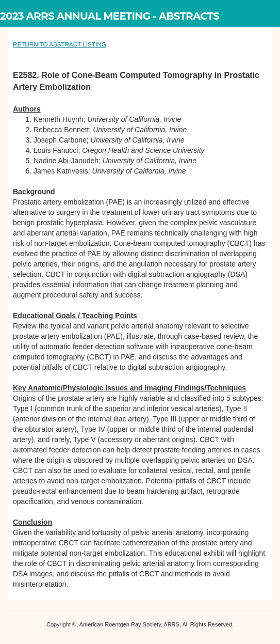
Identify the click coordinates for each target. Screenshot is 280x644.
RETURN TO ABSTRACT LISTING (60, 44)
